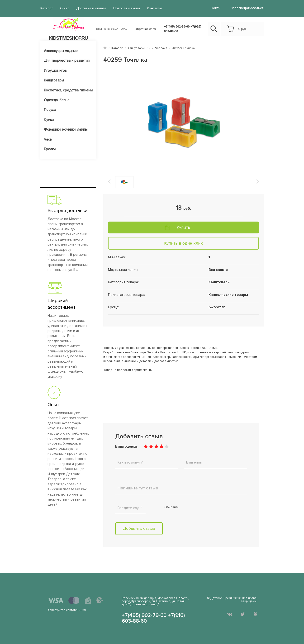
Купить (183, 227)
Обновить (171, 507)
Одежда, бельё (57, 100)
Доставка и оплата (91, 8)
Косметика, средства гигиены (68, 90)
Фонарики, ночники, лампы (66, 129)
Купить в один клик (183, 243)
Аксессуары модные (61, 51)
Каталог (47, 8)
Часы (48, 139)
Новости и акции (126, 8)
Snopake (161, 48)
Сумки (49, 119)
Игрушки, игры (56, 70)
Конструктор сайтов (62, 610)
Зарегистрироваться (247, 8)
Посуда (50, 110)
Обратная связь (146, 29)
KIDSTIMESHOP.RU (68, 38)
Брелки (50, 149)
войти (216, 8)
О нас (64, 8)
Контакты (153, 8)
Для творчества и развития (67, 60)
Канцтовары (54, 80)
